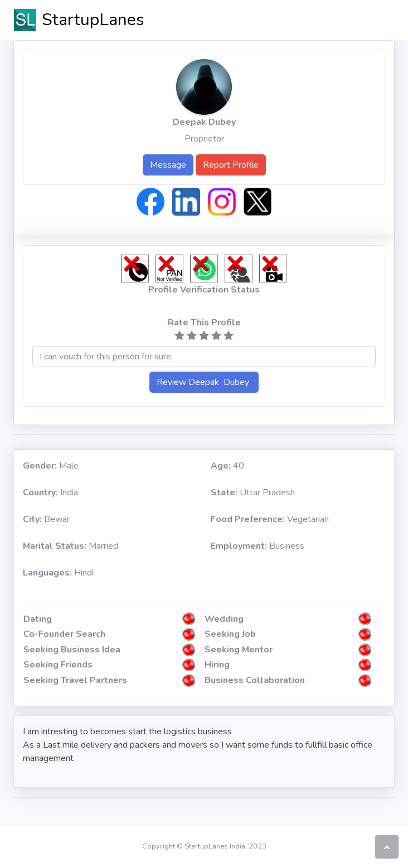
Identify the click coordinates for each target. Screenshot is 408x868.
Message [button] (168, 165)
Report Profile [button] (231, 165)
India (50, 492)
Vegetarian (270, 519)
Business (258, 546)
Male (51, 466)
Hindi (58, 573)
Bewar (46, 519)
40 (227, 466)
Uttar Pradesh (253, 492)
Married (71, 546)
